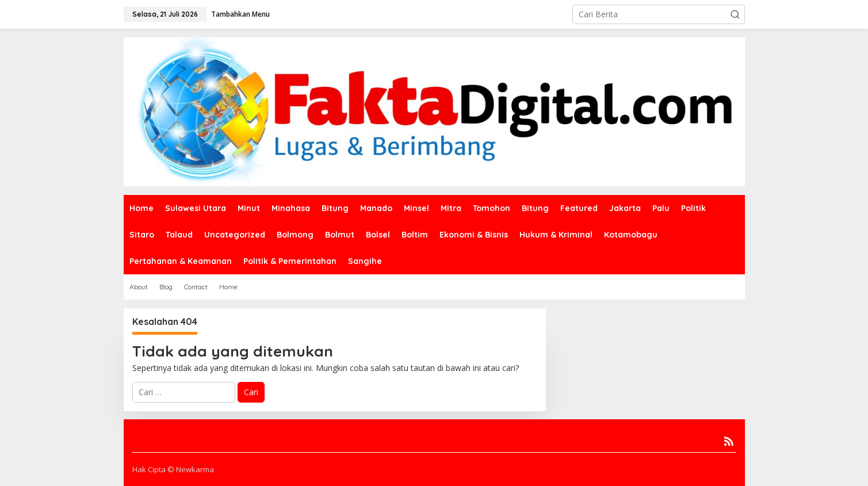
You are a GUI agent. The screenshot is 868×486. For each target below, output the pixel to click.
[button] (735, 14)
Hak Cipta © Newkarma (173, 469)
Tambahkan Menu (240, 14)
